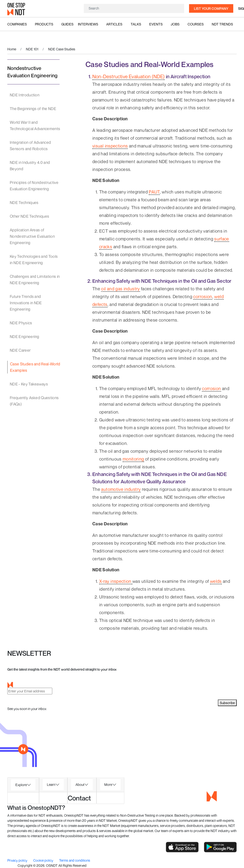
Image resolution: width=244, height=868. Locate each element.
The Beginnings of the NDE (33, 109)
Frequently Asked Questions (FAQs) (34, 401)
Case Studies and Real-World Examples (35, 367)
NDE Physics (21, 323)
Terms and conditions (75, 860)
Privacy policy (18, 860)
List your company (211, 8)
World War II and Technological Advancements (35, 125)
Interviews (88, 24)
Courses (196, 24)
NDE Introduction (25, 95)
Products (44, 24)
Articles (114, 24)
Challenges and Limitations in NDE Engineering (35, 280)
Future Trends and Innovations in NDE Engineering (26, 303)
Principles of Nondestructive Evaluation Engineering (34, 186)
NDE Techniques (24, 203)
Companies (17, 24)
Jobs (175, 24)
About (80, 784)
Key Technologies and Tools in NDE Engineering (34, 259)
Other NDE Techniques (29, 216)
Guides (67, 24)
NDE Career (20, 350)
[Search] (134, 8)
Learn (51, 784)
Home (12, 49)
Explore (21, 785)
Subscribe (227, 703)
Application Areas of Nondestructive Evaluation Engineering (32, 236)
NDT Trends (222, 24)
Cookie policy (44, 860)
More (108, 784)
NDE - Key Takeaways (29, 384)
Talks (136, 24)
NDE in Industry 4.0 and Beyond (30, 166)
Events (156, 24)
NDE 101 (32, 49)
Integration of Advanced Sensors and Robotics (30, 146)
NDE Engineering (25, 337)
